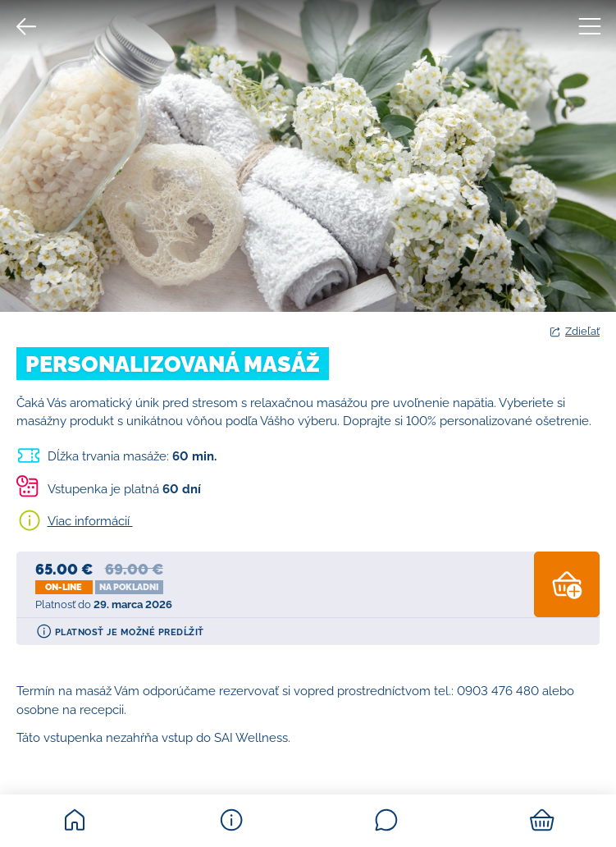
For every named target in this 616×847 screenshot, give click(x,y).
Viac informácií (90, 521)
